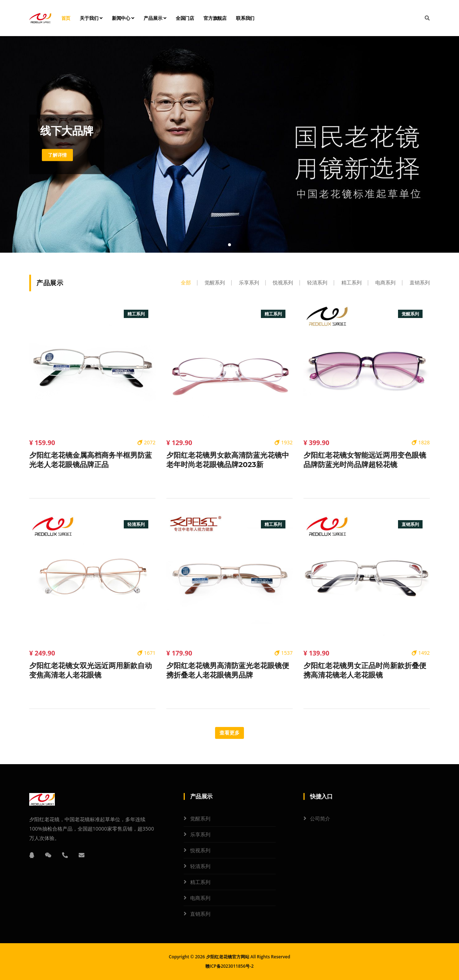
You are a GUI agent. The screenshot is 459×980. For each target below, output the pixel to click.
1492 (421, 653)
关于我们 (91, 18)
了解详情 (58, 155)
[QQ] (32, 855)
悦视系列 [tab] (283, 282)
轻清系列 (200, 866)
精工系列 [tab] (351, 282)
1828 (421, 442)
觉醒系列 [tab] (215, 282)
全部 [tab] (186, 282)
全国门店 (185, 18)
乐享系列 (200, 834)
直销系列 (200, 914)
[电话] (65, 855)
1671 (147, 653)
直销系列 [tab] (420, 282)
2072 (147, 442)
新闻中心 (123, 18)
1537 (284, 653)
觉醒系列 (200, 818)
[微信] (48, 855)
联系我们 (245, 18)
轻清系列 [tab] (317, 282)
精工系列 (200, 882)
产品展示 (155, 18)
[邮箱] (82, 855)
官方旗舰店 (215, 18)
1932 (284, 442)
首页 (66, 18)
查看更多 (229, 733)
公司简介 (320, 818)
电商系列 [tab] (385, 282)
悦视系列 (200, 850)
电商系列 (200, 898)
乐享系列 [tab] (249, 282)
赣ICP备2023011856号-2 (229, 966)
